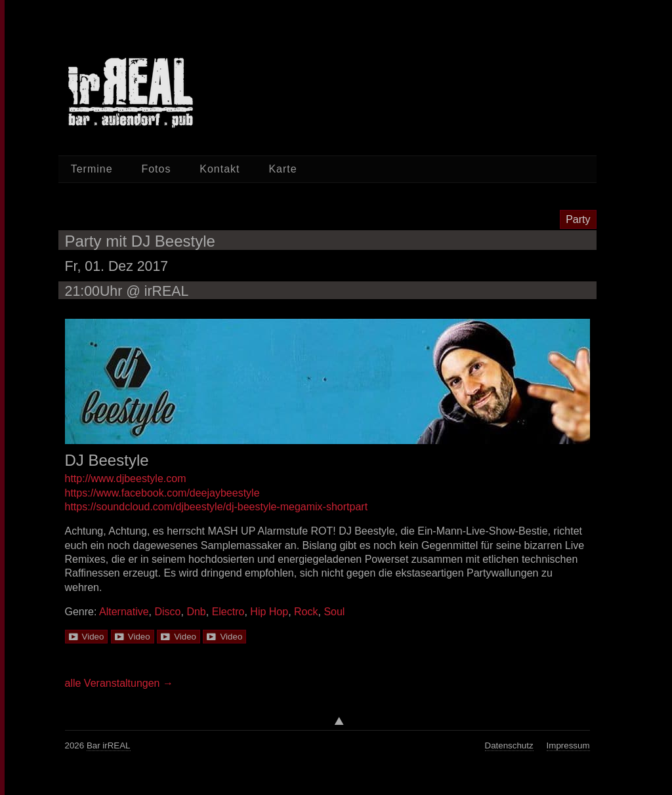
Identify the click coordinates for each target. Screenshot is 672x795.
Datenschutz (509, 745)
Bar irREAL (109, 745)
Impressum (568, 745)
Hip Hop (269, 612)
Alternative (124, 612)
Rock (306, 612)
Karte (283, 169)
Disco (167, 612)
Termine (92, 169)
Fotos (156, 169)
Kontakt (220, 169)
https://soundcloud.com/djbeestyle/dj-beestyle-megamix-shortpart (217, 507)
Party (578, 219)
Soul (334, 612)
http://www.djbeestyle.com (126, 479)
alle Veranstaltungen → (119, 683)
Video (93, 637)
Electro (228, 612)
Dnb (196, 612)
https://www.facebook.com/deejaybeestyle (162, 493)
